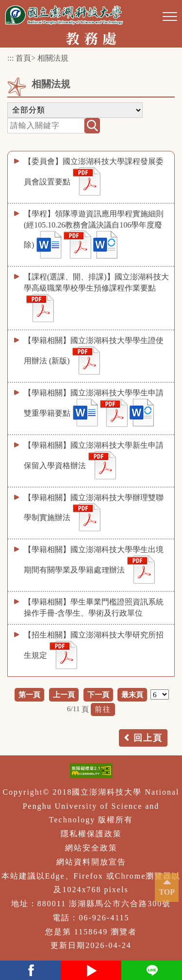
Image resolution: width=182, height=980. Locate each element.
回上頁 (148, 738)
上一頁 (64, 694)
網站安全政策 (91, 848)
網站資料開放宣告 (91, 862)
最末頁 (132, 694)
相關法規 (53, 58)
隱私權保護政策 (91, 834)
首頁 (23, 58)
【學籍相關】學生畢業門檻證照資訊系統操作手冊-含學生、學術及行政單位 (94, 607)
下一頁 (98, 694)
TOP (167, 892)
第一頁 (29, 694)
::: (10, 58)
